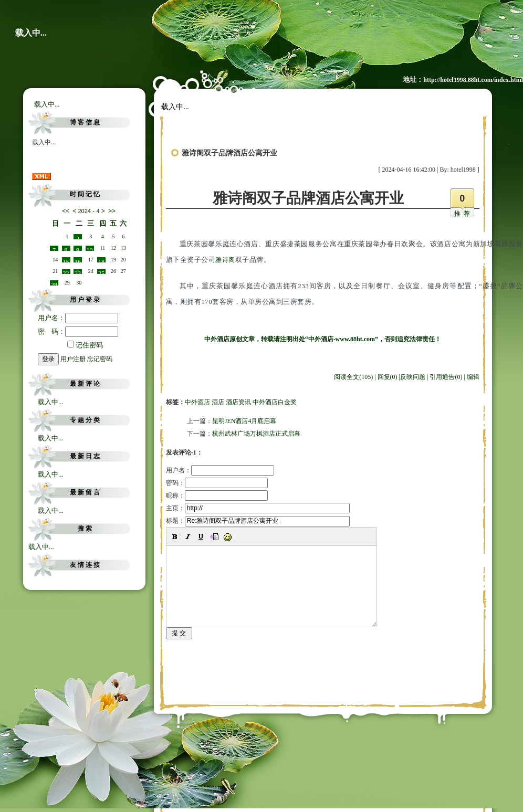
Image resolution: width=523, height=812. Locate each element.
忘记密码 (100, 359)
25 (101, 272)
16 (78, 260)
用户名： (78, 318)
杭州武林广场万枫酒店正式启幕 (256, 434)
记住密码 (85, 345)
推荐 (464, 214)
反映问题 (413, 377)
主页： (258, 508)
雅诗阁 (225, 260)
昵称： (217, 495)
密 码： (78, 331)
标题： (258, 521)
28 (54, 283)
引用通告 (446, 377)
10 (90, 249)
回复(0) (388, 377)
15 (66, 260)
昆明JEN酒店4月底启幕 (244, 421)
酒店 (218, 402)
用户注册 (73, 359)
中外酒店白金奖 (275, 402)
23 (78, 272)
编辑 (473, 377)
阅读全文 (353, 377)
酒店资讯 (238, 402)
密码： (217, 483)
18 (101, 260)
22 (66, 272)
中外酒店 (197, 402)
